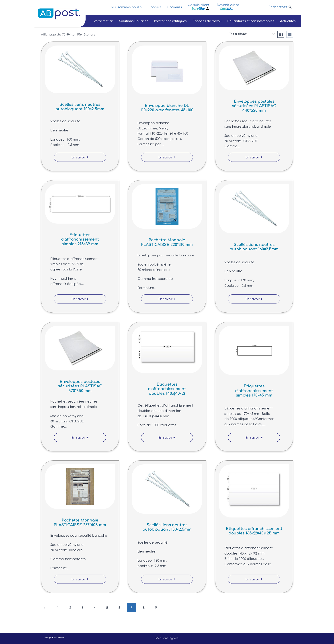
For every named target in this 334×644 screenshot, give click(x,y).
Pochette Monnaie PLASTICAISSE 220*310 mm (167, 242)
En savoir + (80, 157)
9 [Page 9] (156, 607)
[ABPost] (59, 14)
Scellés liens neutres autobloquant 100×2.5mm (80, 107)
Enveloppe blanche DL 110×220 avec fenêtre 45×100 (167, 108)
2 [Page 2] (70, 607)
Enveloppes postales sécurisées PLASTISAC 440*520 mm (254, 106)
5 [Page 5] (107, 607)
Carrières (175, 7)
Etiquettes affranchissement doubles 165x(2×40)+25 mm (254, 531)
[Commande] (252, 34)
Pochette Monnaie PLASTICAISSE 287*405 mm (80, 522)
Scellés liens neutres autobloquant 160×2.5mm (254, 247)
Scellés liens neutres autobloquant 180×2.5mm (167, 527)
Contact (155, 7)
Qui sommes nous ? (126, 7)
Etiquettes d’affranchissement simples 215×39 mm (80, 239)
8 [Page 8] (144, 607)
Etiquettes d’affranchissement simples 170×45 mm (254, 391)
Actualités (288, 21)
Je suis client (199, 5)
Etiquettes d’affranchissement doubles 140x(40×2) (167, 389)
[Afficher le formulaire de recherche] (280, 7)
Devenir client (228, 5)
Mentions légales (167, 638)
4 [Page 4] (95, 607)
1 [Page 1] (58, 607)
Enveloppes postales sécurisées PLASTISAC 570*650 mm (80, 386)
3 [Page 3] (82, 607)
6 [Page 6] (119, 607)
